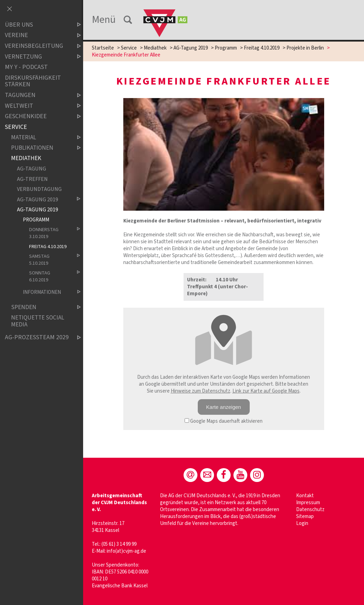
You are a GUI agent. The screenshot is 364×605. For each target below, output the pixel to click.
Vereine (37, 36)
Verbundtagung (39, 189)
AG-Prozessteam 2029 (37, 338)
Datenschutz (310, 510)
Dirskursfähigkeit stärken (33, 81)
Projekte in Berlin (305, 48)
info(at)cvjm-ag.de (126, 551)
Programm (226, 48)
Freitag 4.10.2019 (262, 48)
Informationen (46, 292)
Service (129, 48)
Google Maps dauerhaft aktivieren (224, 421)
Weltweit (37, 106)
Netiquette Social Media (38, 321)
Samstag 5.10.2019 (49, 260)
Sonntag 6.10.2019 (49, 277)
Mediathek (155, 48)
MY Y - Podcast (26, 67)
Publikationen (40, 148)
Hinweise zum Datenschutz (201, 391)
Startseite (103, 48)
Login (302, 523)
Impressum (308, 503)
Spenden (40, 308)
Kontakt (305, 496)
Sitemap (305, 516)
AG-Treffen (32, 179)
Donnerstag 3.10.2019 (49, 233)
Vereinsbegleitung (37, 46)
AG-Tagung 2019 (191, 48)
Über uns (37, 25)
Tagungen (37, 95)
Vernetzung (37, 57)
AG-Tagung (32, 169)
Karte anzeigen (224, 407)
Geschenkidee (37, 116)
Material (40, 138)
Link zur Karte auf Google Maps (266, 391)
